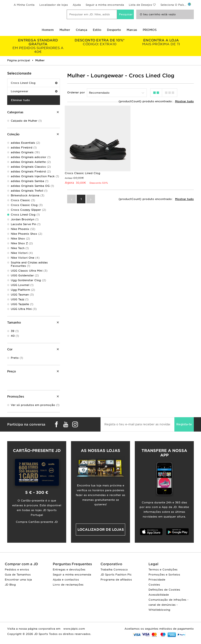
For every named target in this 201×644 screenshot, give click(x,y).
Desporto (114, 30)
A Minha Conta (24, 5)
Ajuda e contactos (66, 580)
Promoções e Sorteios (164, 575)
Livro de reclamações (68, 585)
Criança (81, 30)
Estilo (97, 30)
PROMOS (150, 30)
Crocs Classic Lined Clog (83, 173)
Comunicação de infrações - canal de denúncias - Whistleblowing (168, 605)
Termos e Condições (163, 570)
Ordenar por (76, 92)
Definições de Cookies (164, 590)
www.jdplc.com (74, 629)
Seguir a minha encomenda (105, 5)
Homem (48, 30)
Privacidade (157, 580)
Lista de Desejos (140, 5)
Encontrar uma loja (18, 580)
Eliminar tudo (21, 100)
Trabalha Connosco (114, 570)
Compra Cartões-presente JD (37, 522)
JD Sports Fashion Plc (116, 575)
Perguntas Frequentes (72, 564)
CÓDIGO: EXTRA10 (100, 42)
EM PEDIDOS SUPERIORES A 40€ (38, 46)
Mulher (65, 30)
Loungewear (34, 91)
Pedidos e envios (17, 570)
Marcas (132, 30)
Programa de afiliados (116, 580)
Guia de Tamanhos (18, 575)
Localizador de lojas (54, 5)
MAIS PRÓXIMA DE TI (161, 42)
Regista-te (184, 424)
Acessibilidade (159, 595)
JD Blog (10, 585)
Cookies (154, 585)
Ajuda (77, 5)
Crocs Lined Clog (34, 83)
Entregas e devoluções (69, 570)
